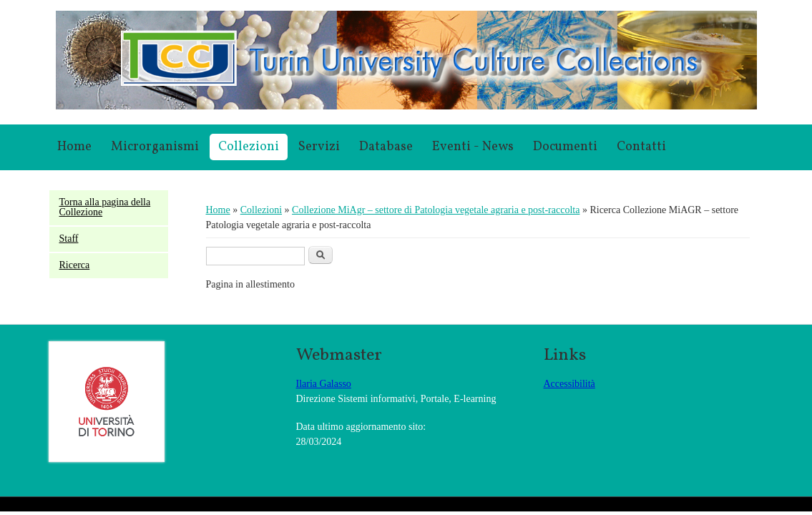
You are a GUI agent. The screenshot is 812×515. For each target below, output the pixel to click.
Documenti (565, 147)
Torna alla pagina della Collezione (105, 207)
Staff (69, 239)
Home (74, 147)
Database (386, 147)
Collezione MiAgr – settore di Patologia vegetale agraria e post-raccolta (436, 210)
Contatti (641, 147)
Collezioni (249, 147)
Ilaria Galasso (324, 384)
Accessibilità (569, 384)
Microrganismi (155, 147)
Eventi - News (473, 147)
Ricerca (75, 265)
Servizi (319, 147)
